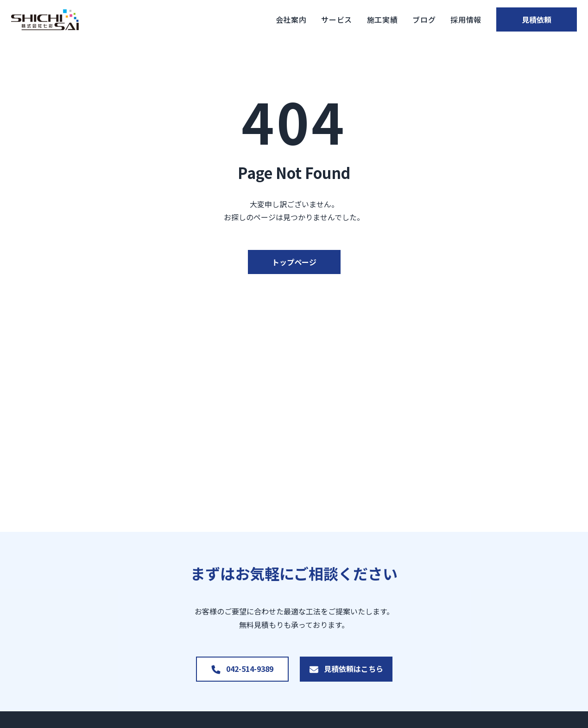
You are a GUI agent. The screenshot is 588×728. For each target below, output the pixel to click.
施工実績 (370, 19)
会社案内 (279, 19)
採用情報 (454, 19)
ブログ (412, 19)
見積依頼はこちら (354, 669)
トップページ (294, 262)
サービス (325, 19)
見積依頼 (531, 19)
